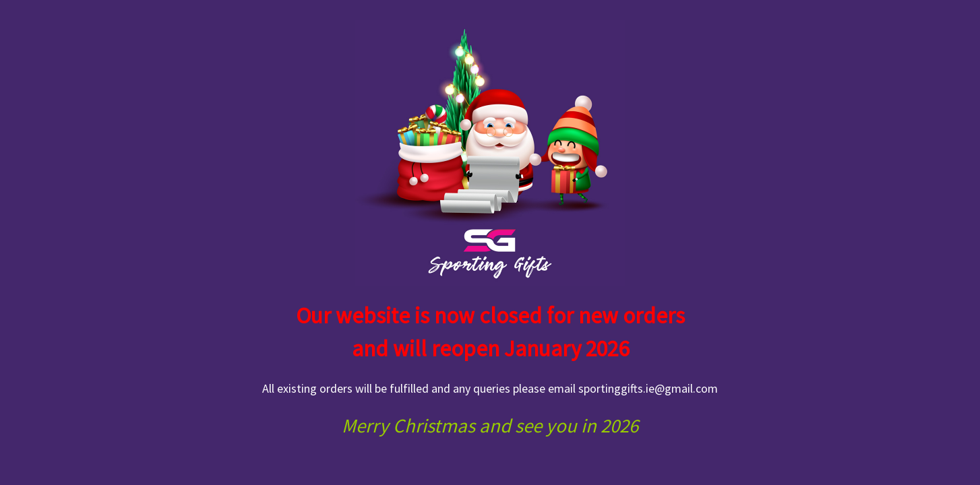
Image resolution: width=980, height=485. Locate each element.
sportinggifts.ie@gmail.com (648, 388)
